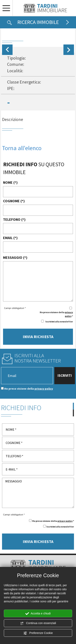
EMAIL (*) (10, 238)
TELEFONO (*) (14, 219)
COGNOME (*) (14, 201)
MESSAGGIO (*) (15, 257)
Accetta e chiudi (38, 614)
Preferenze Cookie (38, 633)
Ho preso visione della (29, 389)
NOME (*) (10, 182)
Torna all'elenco (22, 148)
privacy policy (44, 389)
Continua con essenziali (38, 623)
